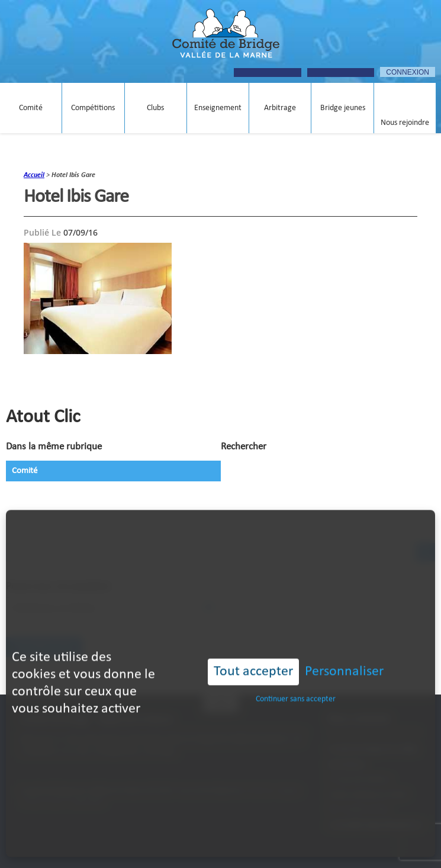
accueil (34, 175)
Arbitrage (280, 108)
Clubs (155, 108)
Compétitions (93, 108)
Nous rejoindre (405, 123)
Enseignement (218, 108)
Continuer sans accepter (296, 676)
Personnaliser (344, 648)
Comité (31, 108)
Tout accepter (253, 648)
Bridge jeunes (343, 108)
